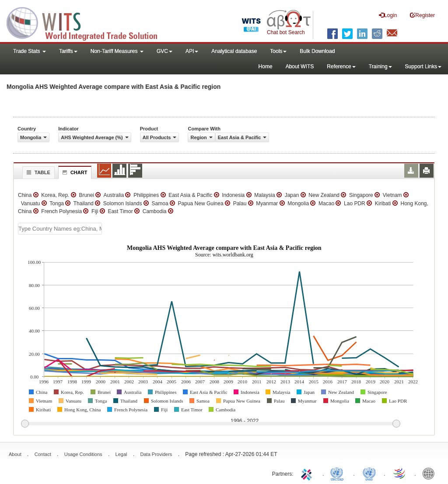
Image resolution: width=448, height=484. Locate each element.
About (15, 454)
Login (388, 15)
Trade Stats (30, 51)
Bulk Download (317, 51)
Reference (341, 67)
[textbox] (60, 229)
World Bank (430, 473)
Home (266, 67)
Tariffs (68, 51)
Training (380, 67)
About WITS (300, 67)
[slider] (210, 424)
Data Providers (156, 454)
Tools (278, 51)
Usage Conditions (83, 454)
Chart (74, 172)
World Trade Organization (400, 473)
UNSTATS (369, 473)
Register (422, 15)
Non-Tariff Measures (117, 51)
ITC (308, 473)
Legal (121, 454)
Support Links (423, 67)
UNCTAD (339, 473)
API (192, 51)
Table (37, 172)
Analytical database (234, 51)
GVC (164, 51)
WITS (87, 22)
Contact (43, 454)
